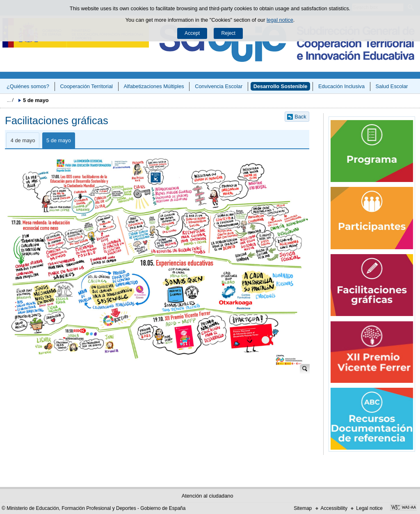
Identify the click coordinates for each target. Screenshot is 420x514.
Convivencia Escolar (219, 86)
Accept (192, 33)
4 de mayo (23, 140)
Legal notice (369, 508)
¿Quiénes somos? (28, 86)
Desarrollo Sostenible (281, 86)
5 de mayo (59, 140)
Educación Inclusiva (341, 86)
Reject (228, 33)
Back (300, 117)
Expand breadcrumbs (10, 100)
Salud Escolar (392, 86)
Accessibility (334, 508)
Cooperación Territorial (86, 86)
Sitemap (303, 508)
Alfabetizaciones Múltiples (154, 86)
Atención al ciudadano (208, 496)
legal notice (280, 20)
